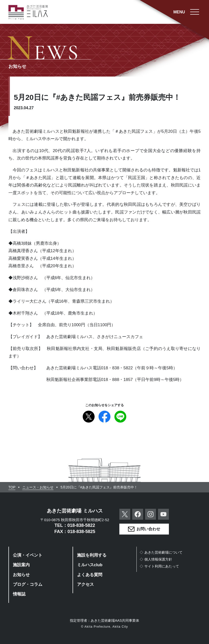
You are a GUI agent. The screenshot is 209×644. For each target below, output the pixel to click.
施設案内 (21, 565)
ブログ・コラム (28, 584)
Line (120, 417)
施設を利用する (92, 555)
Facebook (104, 417)
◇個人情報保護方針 (156, 559)
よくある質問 (90, 575)
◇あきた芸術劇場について (161, 552)
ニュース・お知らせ (38, 487)
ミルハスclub (90, 565)
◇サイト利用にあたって (159, 566)
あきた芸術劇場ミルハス (28, 12)
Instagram (151, 514)
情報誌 (19, 594)
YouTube (163, 514)
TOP (12, 487)
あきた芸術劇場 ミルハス (75, 511)
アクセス (85, 584)
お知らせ (21, 575)
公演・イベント (28, 555)
